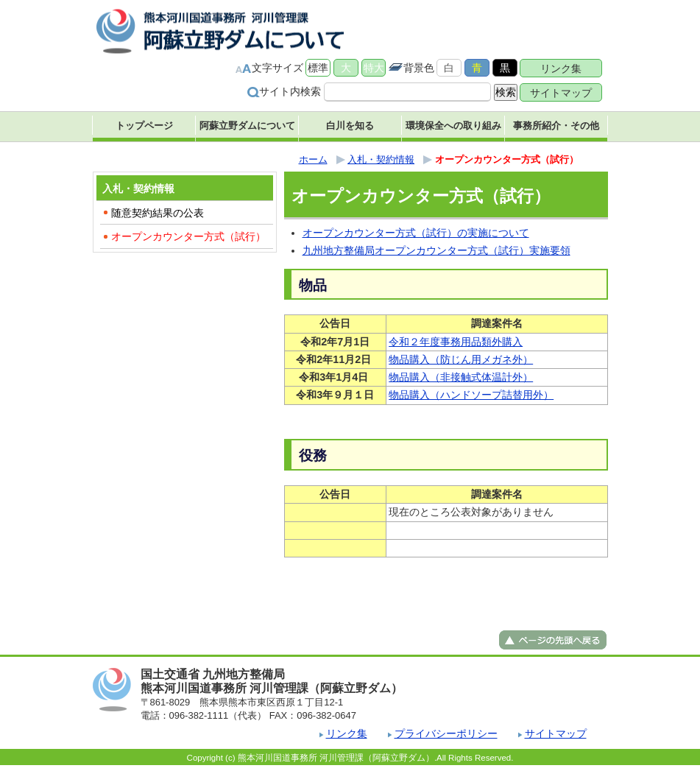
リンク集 (561, 68)
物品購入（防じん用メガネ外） (461, 359)
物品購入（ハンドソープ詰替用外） (471, 395)
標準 (318, 68)
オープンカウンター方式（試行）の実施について (416, 233)
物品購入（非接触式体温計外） (461, 377)
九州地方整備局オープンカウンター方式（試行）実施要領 (436, 250)
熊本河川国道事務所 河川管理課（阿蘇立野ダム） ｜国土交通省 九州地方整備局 (222, 31)
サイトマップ (561, 93)
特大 (374, 68)
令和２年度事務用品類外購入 (456, 342)
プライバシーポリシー (446, 733)
